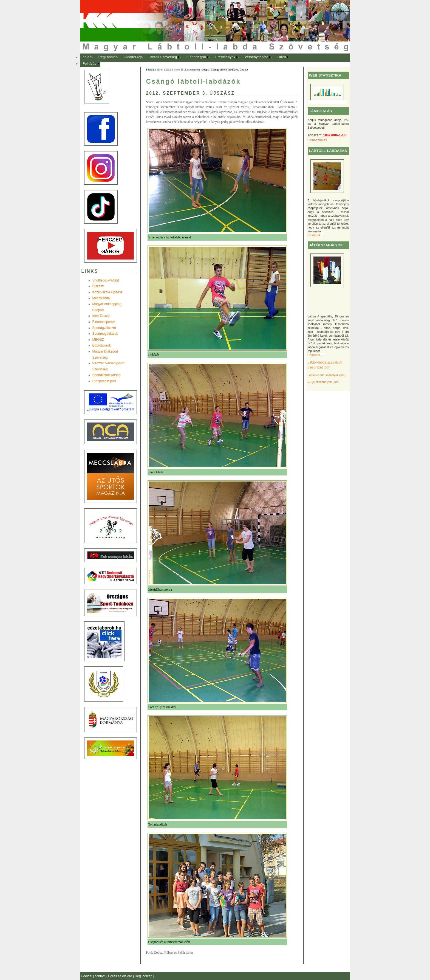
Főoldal (86, 57)
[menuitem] (87, 57)
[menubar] (190, 60)
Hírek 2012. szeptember (187, 70)
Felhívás (90, 64)
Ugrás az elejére (121, 976)
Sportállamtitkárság (107, 375)
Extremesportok (104, 322)
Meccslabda (101, 298)
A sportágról (196, 57)
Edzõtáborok (102, 345)
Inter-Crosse (101, 316)
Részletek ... (316, 235)
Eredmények (225, 57)
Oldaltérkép (133, 57)
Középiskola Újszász (107, 292)
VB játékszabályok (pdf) (323, 382)
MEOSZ (98, 340)
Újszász (98, 286)
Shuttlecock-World (106, 280)
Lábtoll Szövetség (163, 57)
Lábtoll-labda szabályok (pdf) (327, 375)
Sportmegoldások (105, 334)
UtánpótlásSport (104, 381)
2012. (168, 70)
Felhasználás (317, 140)
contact (101, 976)
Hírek (282, 57)
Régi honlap (108, 57)
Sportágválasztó (104, 328)
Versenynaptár (256, 57)
